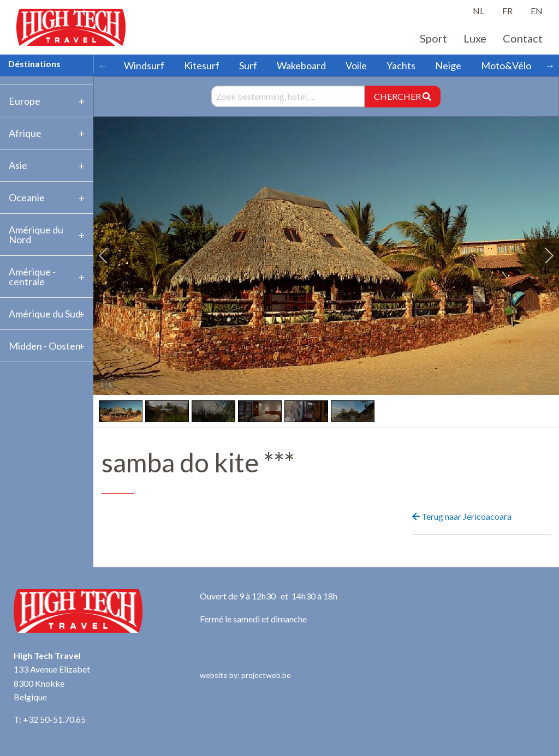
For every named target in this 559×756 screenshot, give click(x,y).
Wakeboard (301, 65)
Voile (356, 65)
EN (537, 11)
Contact (523, 38)
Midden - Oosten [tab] (45, 346)
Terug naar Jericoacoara (462, 516)
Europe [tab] (25, 101)
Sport (433, 38)
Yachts (401, 65)
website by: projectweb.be (245, 675)
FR (507, 11)
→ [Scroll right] (550, 65)
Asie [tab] (18, 165)
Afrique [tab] (25, 133)
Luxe (475, 38)
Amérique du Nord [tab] (36, 235)
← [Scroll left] (103, 65)
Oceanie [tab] (27, 197)
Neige (448, 65)
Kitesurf (202, 65)
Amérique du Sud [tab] (45, 314)
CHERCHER (403, 96)
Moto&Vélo (506, 65)
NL (478, 11)
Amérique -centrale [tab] (32, 277)
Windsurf (144, 65)
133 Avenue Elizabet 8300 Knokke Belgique (52, 683)
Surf (248, 65)
